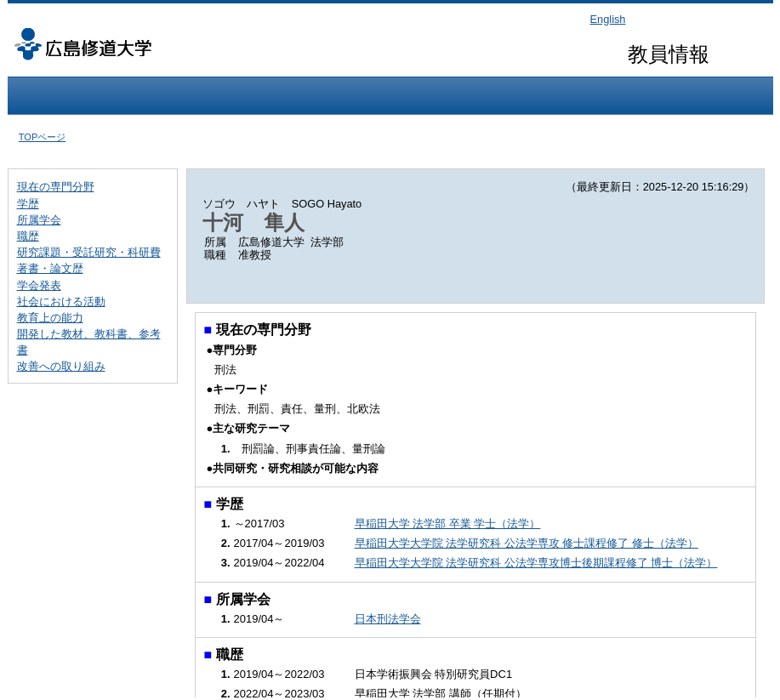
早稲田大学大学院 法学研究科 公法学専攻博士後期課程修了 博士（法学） (536, 563)
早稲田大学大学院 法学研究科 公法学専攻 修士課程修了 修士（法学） (527, 543)
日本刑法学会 (388, 619)
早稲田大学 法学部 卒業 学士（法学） (448, 524)
